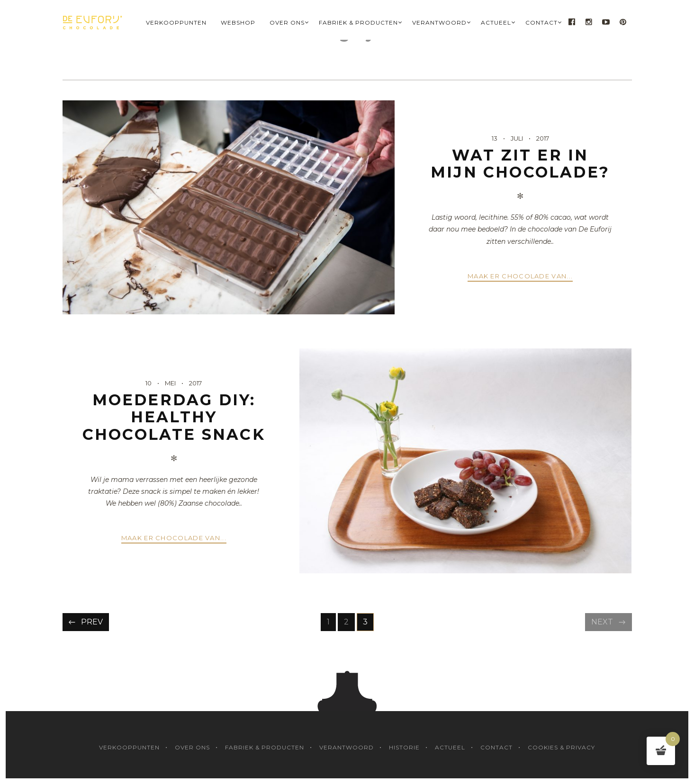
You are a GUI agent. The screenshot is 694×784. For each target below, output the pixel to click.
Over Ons (287, 22)
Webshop (238, 22)
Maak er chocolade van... (520, 276)
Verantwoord (439, 22)
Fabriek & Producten (358, 22)
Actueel (496, 22)
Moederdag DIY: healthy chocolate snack (174, 417)
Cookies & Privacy (561, 747)
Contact (541, 22)
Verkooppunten (176, 22)
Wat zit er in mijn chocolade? (520, 164)
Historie (404, 747)
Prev (92, 622)
